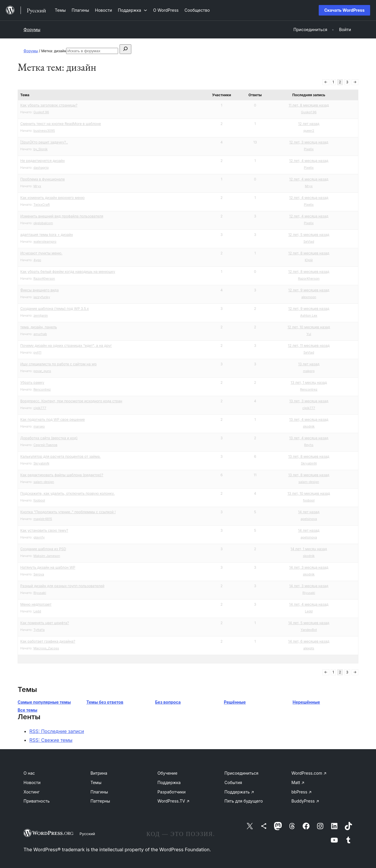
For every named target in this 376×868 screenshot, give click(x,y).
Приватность (37, 801)
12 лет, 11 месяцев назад (309, 346)
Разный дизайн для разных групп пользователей (62, 586)
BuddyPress (305, 801)
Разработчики (172, 792)
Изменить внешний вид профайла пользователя (62, 216)
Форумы (32, 29)
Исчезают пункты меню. (41, 253)
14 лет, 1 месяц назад (309, 549)
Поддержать (239, 792)
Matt (298, 782)
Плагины (99, 792)
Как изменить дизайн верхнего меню (52, 198)
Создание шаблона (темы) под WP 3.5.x (54, 309)
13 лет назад (309, 364)
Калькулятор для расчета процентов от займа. (61, 456)
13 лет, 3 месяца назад (309, 401)
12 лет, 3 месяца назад (309, 142)
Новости (32, 782)
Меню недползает (36, 604)
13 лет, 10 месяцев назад (309, 493)
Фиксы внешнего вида (40, 290)
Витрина (99, 773)
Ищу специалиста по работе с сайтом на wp (58, 364)
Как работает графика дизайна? (48, 641)
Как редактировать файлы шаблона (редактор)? (62, 475)
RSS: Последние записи (57, 731)
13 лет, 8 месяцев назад (309, 456)
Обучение (167, 773)
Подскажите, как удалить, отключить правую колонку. (67, 493)
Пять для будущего (244, 801)
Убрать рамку (32, 383)
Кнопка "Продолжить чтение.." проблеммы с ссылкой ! (68, 512)
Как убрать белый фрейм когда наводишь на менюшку (68, 272)
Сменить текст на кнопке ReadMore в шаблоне (61, 124)
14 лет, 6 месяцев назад (309, 641)
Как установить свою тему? (44, 530)
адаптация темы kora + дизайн (47, 235)
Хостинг (32, 792)
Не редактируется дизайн (42, 161)
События (233, 782)
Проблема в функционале (42, 179)
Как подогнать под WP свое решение (53, 419)
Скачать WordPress (344, 10)
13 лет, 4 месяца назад (309, 419)
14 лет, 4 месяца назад (309, 604)
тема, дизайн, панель (39, 327)
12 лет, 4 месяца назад (309, 161)
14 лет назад (309, 512)
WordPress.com (309, 773)
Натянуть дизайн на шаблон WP (48, 567)
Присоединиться (241, 773)
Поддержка (169, 782)
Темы (96, 782)
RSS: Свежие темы (51, 740)
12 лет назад (309, 124)
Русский (87, 834)
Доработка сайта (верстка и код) (49, 438)
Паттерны (100, 801)
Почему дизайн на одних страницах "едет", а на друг (66, 346)
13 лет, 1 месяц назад (309, 383)
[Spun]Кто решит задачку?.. (44, 142)
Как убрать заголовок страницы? (49, 105)
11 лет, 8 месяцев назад (309, 105)
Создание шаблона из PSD (43, 549)
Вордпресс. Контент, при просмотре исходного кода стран (71, 401)
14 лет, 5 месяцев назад (309, 623)
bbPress (302, 792)
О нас (29, 773)
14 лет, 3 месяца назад (309, 567)
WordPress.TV (173, 801)
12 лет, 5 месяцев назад (309, 235)
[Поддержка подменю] (132, 10)
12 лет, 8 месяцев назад (309, 253)
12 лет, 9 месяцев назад (309, 290)
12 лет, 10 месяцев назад (309, 327)
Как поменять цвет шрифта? (45, 623)
